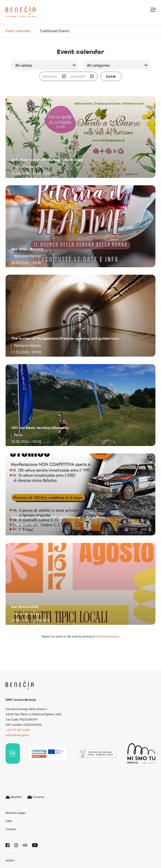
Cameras (36, 797)
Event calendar (18, 31)
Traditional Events (55, 31)
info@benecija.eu (108, 636)
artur (10, 860)
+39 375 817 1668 (18, 730)
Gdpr (9, 821)
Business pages (16, 813)
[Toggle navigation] (153, 10)
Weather (14, 797)
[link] (13, 754)
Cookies (11, 829)
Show (111, 76)
